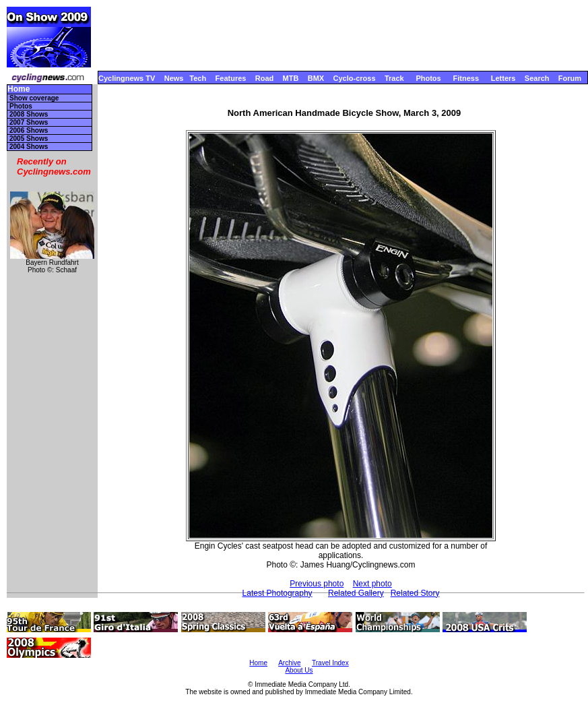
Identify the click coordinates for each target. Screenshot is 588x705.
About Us (299, 670)
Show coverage (34, 98)
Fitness (466, 78)
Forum (570, 78)
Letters (503, 78)
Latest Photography (277, 593)
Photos (428, 78)
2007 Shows (29, 122)
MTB (291, 78)
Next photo (372, 584)
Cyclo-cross (355, 78)
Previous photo (317, 584)
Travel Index (330, 663)
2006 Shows (29, 130)
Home (19, 89)
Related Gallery (356, 593)
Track (394, 78)
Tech (198, 78)
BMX (316, 78)
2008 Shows (29, 114)
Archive (289, 663)
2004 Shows (29, 147)
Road (265, 78)
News (174, 78)
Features (231, 78)
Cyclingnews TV (127, 78)
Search (537, 78)
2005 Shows (29, 139)
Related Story (415, 593)
